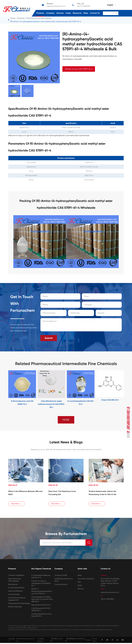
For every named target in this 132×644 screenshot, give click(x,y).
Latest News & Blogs (66, 441)
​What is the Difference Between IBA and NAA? (25, 492)
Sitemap (88, 641)
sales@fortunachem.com (56, 6)
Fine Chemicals (14, 595)
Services (60, 13)
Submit (49, 337)
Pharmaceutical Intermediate (39, 18)
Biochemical (13, 585)
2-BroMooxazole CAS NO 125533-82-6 (41, 610)
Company (50, 13)
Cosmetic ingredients (16, 576)
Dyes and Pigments (15, 592)
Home (13, 18)
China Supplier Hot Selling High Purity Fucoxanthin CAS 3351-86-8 (42, 600)
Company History (61, 585)
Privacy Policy (95, 641)
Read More (16, 505)
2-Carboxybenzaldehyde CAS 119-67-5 (41, 578)
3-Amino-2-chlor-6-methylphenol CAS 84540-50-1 (41, 584)
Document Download (86, 580)
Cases (68, 13)
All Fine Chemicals (15, 608)
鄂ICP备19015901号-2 (56, 641)
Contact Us (95, 13)
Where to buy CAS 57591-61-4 (79, 69)
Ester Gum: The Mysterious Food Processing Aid (62, 492)
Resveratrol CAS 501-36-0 (41, 606)
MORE (66, 419)
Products (40, 13)
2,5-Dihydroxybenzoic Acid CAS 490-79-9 (41, 616)
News (86, 13)
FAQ (79, 583)
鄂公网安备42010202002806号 (75, 641)
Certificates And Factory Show (64, 581)
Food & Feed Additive (16, 589)
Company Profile (61, 576)
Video (80, 586)
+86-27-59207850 (84, 6)
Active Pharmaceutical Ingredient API (17, 600)
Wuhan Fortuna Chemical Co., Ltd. (26, 641)
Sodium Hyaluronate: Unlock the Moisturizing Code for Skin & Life (102, 492)
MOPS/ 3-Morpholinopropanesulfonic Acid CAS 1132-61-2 (42, 592)
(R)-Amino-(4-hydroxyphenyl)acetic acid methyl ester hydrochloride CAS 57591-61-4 (46, 21)
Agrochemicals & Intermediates (15, 581)
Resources (77, 13)
